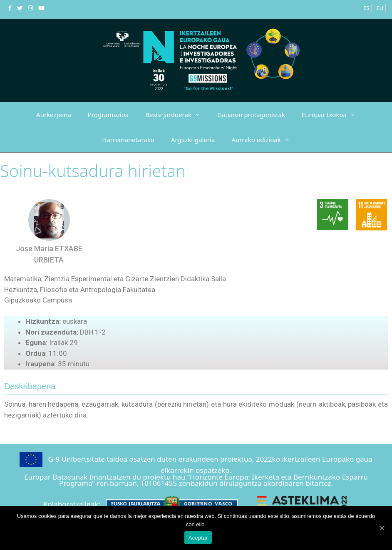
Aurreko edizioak (265, 140)
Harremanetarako (128, 140)
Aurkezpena (54, 115)
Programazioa (108, 115)
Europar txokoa (333, 115)
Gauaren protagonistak (251, 115)
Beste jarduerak (177, 115)
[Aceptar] (382, 528)
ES (366, 8)
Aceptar (198, 538)
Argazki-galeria (193, 140)
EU (380, 8)
